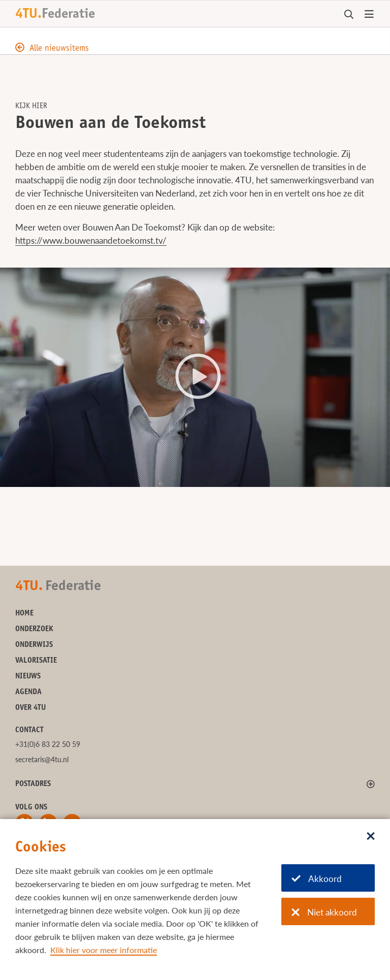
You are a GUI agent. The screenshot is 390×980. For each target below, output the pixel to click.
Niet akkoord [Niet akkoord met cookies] (324, 912)
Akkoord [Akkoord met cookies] (317, 879)
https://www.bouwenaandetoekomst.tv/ (91, 240)
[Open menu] (369, 15)
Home (24, 614)
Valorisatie (36, 661)
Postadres (33, 784)
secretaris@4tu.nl (42, 759)
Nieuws (28, 677)
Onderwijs (34, 645)
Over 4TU (30, 708)
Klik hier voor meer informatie (104, 950)
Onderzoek (34, 629)
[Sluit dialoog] (371, 837)
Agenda (28, 692)
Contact (29, 730)
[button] (195, 377)
